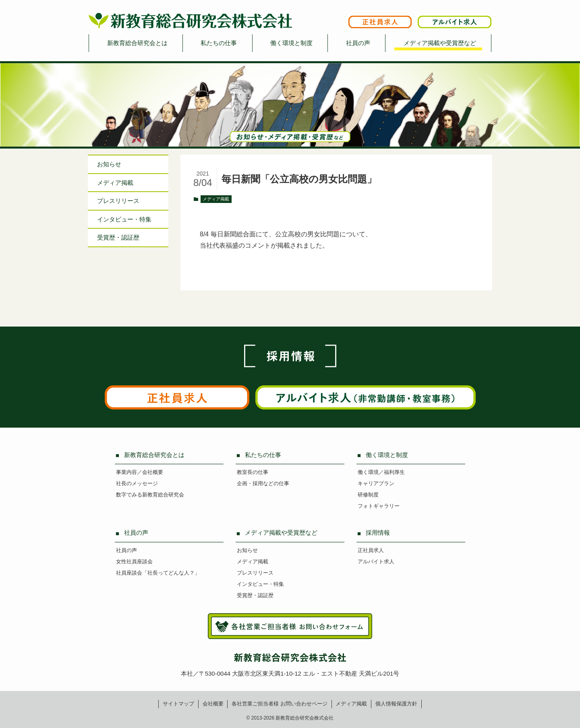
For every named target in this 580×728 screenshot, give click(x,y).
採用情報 (378, 533)
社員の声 (358, 43)
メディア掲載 (216, 199)
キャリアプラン (376, 483)
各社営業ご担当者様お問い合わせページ (280, 704)
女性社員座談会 (134, 562)
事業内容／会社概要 (140, 472)
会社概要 (213, 704)
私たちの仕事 (219, 43)
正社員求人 (371, 550)
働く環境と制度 (291, 43)
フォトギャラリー (379, 506)
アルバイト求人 (376, 562)
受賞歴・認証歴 (118, 237)
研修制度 (368, 495)
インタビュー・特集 (260, 584)
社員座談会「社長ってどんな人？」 (158, 573)
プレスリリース (118, 201)
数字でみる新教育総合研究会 (150, 495)
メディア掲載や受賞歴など (440, 43)
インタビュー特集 (124, 219)
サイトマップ (178, 704)
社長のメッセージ (137, 483)
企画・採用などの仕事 (263, 483)
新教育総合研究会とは (137, 43)
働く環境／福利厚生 (381, 472)
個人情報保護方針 (396, 704)
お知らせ (109, 164)
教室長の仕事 (253, 472)
